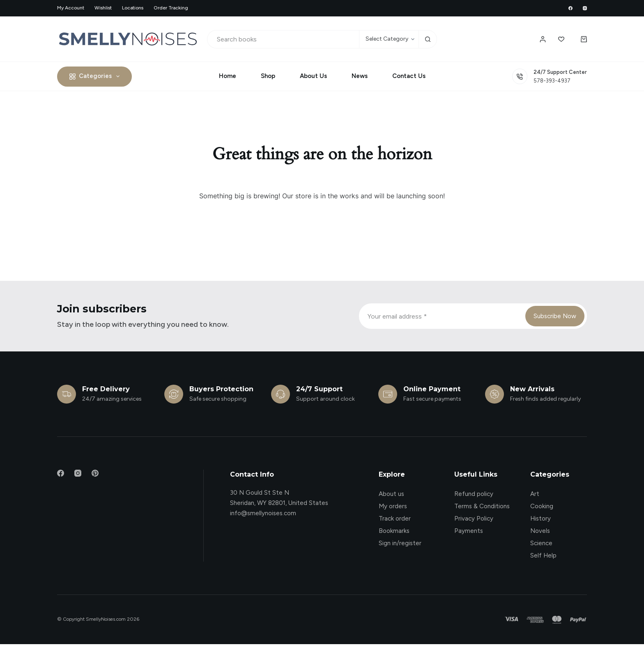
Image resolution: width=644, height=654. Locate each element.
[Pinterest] (95, 473)
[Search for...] (283, 39)
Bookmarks (394, 531)
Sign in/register (400, 543)
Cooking (542, 506)
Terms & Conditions (482, 506)
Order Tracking (171, 8)
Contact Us (409, 76)
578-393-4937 (552, 81)
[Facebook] (570, 8)
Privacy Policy (474, 519)
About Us (313, 76)
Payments (469, 531)
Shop (268, 76)
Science (541, 543)
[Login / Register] (543, 39)
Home (228, 76)
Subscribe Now (555, 316)
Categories (96, 76)
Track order (395, 519)
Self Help (543, 555)
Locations (133, 8)
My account (71, 8)
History (540, 519)
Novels (540, 531)
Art (535, 494)
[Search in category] (389, 39)
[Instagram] (585, 8)
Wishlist (103, 8)
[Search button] (428, 39)
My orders (393, 506)
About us (391, 494)
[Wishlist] (561, 39)
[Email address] (442, 316)
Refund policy (474, 494)
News (360, 76)
